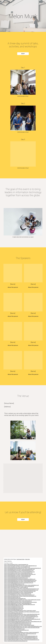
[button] (2, 2)
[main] (23, 16)
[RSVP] (23, 54)
